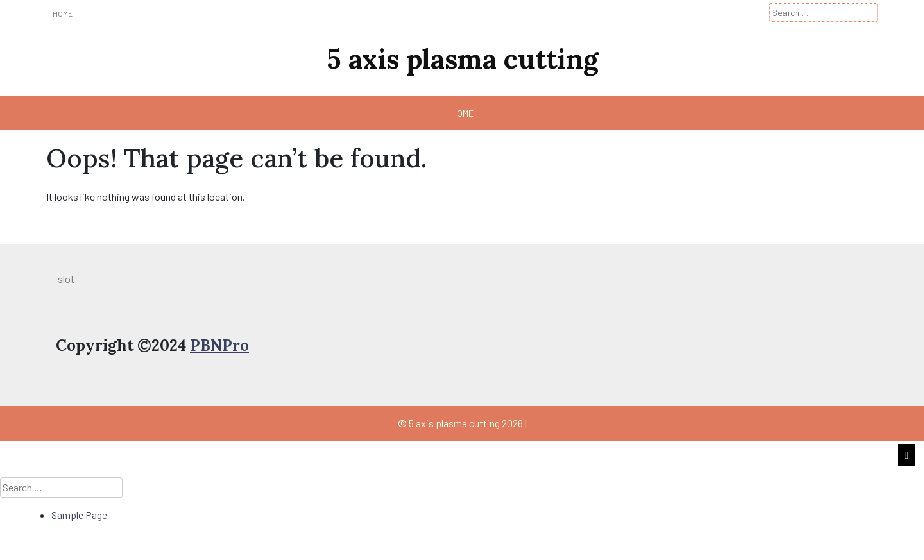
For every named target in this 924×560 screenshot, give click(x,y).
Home (63, 13)
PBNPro (219, 345)
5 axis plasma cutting (462, 59)
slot (66, 279)
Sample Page (79, 515)
